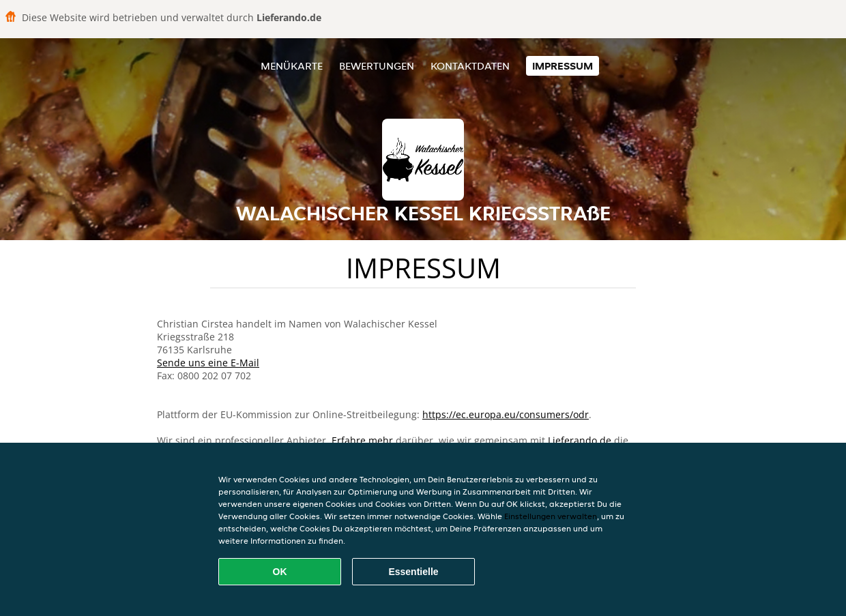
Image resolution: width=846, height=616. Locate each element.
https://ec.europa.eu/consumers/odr (506, 414)
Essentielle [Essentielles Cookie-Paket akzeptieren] (413, 572)
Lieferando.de (580, 440)
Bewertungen (377, 66)
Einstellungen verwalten (551, 516)
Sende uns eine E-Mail (208, 363)
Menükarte (292, 66)
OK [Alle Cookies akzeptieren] (280, 572)
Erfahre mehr (362, 440)
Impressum (563, 66)
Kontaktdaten (470, 66)
